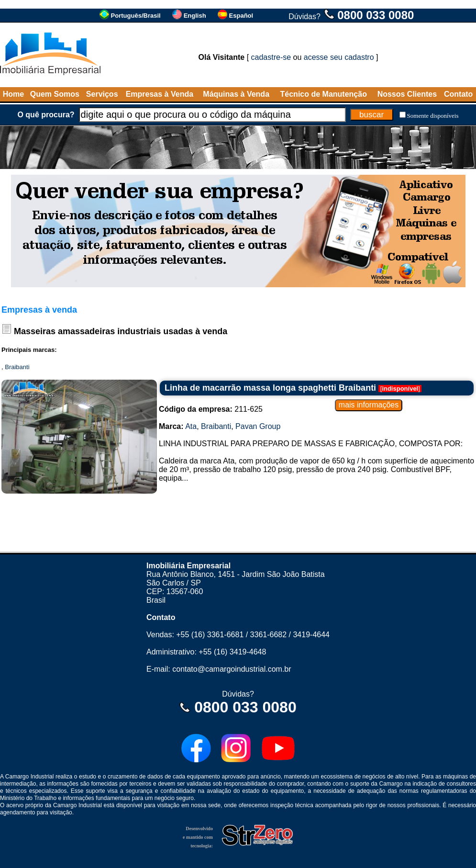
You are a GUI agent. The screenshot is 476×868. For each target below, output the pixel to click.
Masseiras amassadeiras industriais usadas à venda (121, 331)
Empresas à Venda (160, 94)
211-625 (211, 409)
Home (13, 94)
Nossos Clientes (407, 94)
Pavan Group (258, 426)
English (195, 16)
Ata (191, 426)
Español (241, 16)
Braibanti (17, 367)
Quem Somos (55, 94)
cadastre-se (271, 57)
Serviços (102, 94)
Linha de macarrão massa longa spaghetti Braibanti (270, 388)
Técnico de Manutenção (324, 94)
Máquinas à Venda (236, 94)
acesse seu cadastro (339, 57)
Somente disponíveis (433, 116)
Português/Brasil (136, 16)
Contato (458, 94)
